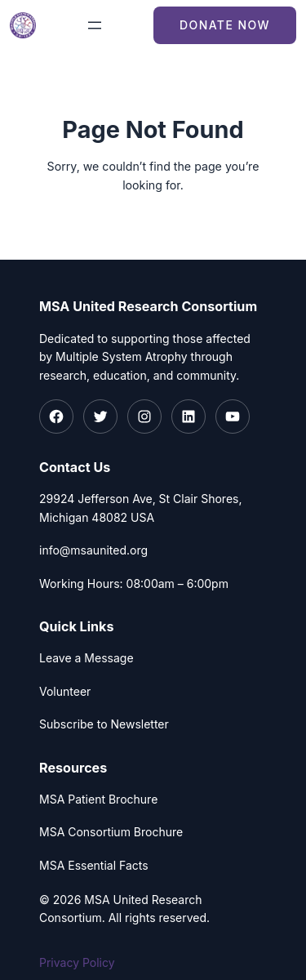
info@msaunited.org (93, 550)
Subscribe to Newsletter (104, 724)
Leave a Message (86, 658)
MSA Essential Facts (94, 865)
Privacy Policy (77, 962)
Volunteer (65, 691)
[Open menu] (95, 25)
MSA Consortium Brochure (111, 832)
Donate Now (225, 25)
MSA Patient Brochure (98, 799)
